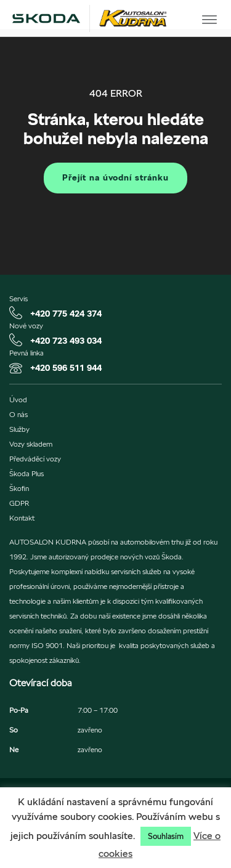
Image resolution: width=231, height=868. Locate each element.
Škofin (19, 489)
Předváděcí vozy (35, 459)
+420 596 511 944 (66, 368)
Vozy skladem (31, 444)
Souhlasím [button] (166, 836)
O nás (18, 415)
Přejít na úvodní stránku (115, 177)
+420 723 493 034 (66, 341)
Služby (19, 429)
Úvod (18, 400)
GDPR (19, 503)
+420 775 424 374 (66, 314)
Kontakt (22, 518)
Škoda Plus (26, 474)
